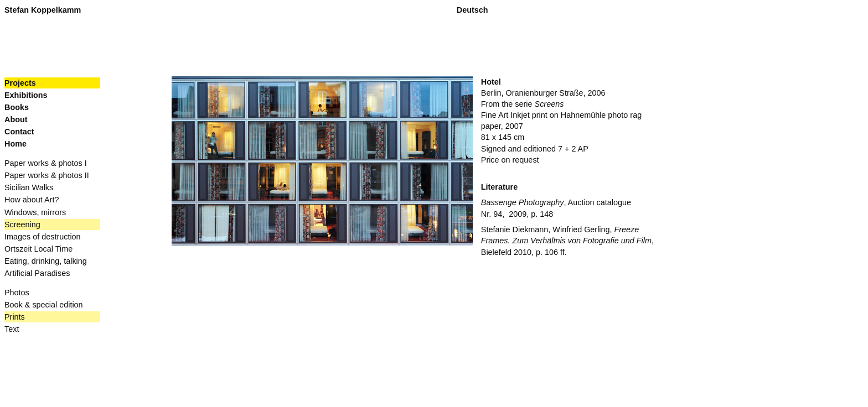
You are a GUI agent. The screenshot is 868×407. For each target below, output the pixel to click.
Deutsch (472, 10)
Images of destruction (43, 237)
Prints (15, 317)
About (16, 119)
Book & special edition (44, 305)
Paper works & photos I (46, 163)
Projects (20, 83)
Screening (22, 225)
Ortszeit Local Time (38, 249)
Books (17, 107)
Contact (19, 132)
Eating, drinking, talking (46, 261)
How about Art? (32, 200)
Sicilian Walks (29, 187)
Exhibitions (26, 95)
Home (15, 144)
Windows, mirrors (35, 212)
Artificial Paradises (37, 273)
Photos (17, 293)
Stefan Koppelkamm (43, 10)
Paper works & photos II (47, 175)
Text (12, 329)
